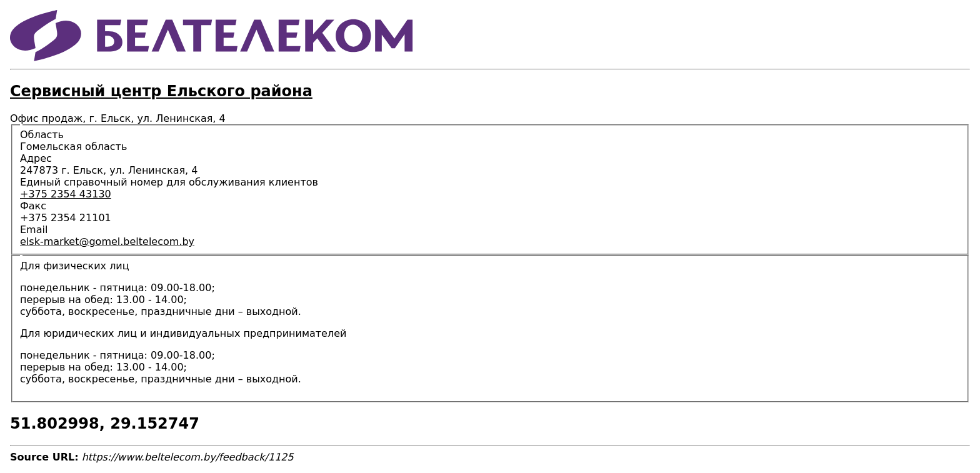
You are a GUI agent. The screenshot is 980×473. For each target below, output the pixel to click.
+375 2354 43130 (66, 194)
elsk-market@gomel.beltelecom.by (107, 241)
